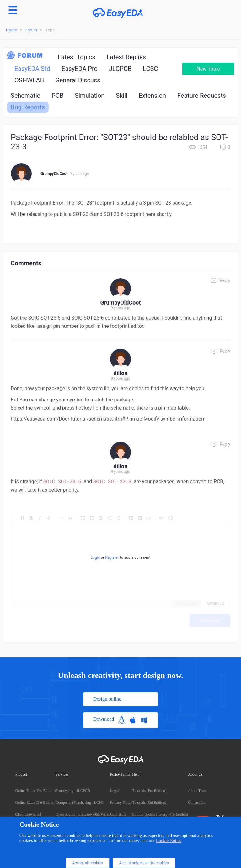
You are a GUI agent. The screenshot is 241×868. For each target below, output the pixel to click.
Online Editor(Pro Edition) (36, 791)
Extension (152, 96)
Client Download (28, 814)
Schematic (25, 96)
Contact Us (196, 803)
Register (112, 557)
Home (11, 30)
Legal (114, 791)
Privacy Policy (121, 803)
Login (95, 557)
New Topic (208, 69)
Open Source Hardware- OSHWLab (83, 814)
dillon (121, 373)
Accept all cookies (87, 863)
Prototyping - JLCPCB (73, 791)
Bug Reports (28, 107)
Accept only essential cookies (144, 863)
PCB (57, 96)
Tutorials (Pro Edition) (149, 791)
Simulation (90, 96)
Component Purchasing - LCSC (79, 803)
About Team (197, 791)
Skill (122, 96)
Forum (31, 30)
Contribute (118, 814)
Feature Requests (202, 96)
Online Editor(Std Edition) (35, 803)
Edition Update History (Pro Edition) (160, 814)
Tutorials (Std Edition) (149, 803)
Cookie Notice (169, 841)
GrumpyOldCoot (54, 174)
